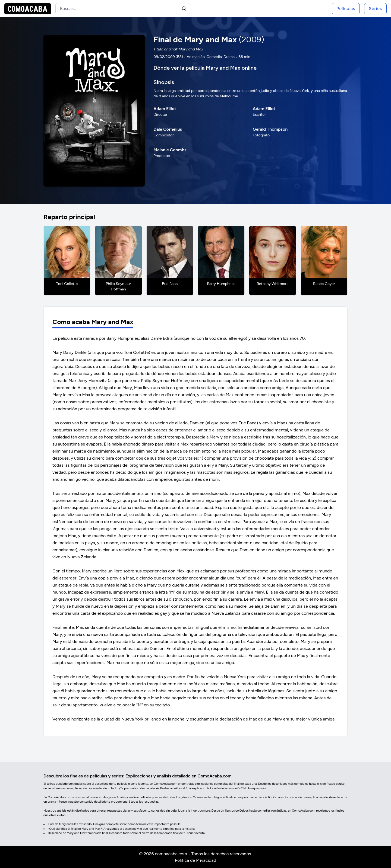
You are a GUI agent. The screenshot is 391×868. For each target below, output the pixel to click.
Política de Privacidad (195, 860)
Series (375, 9)
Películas (346, 9)
